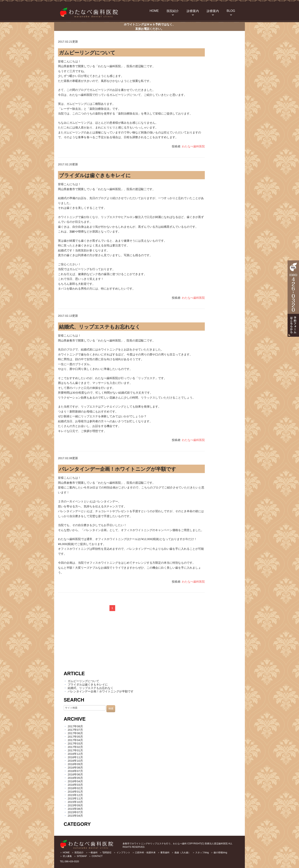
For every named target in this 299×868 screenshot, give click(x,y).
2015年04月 (75, 816)
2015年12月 (75, 795)
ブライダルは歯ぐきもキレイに (95, 175)
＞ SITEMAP (80, 856)
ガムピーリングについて (87, 53)
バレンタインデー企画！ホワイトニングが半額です (118, 469)
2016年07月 (75, 771)
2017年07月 (75, 730)
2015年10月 (75, 802)
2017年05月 (75, 737)
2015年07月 (75, 812)
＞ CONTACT (96, 856)
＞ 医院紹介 (78, 853)
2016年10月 (75, 761)
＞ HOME (65, 853)
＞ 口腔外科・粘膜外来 (144, 853)
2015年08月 (75, 809)
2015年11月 (75, 798)
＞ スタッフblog (201, 853)
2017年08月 (75, 726)
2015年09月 (75, 805)
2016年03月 (75, 785)
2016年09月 (75, 764)
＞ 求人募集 (66, 856)
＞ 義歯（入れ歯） (181, 853)
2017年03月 (75, 743)
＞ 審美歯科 (164, 853)
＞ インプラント (122, 853)
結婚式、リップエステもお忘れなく (100, 327)
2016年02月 (75, 788)
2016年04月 (75, 781)
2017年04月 (75, 740)
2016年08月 (75, 767)
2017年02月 (75, 747)
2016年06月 (75, 774)
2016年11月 (75, 757)
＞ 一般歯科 (92, 853)
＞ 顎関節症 (106, 853)
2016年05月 (75, 778)
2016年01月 (75, 792)
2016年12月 (75, 754)
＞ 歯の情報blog (219, 853)
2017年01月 (75, 750)
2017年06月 (75, 733)
